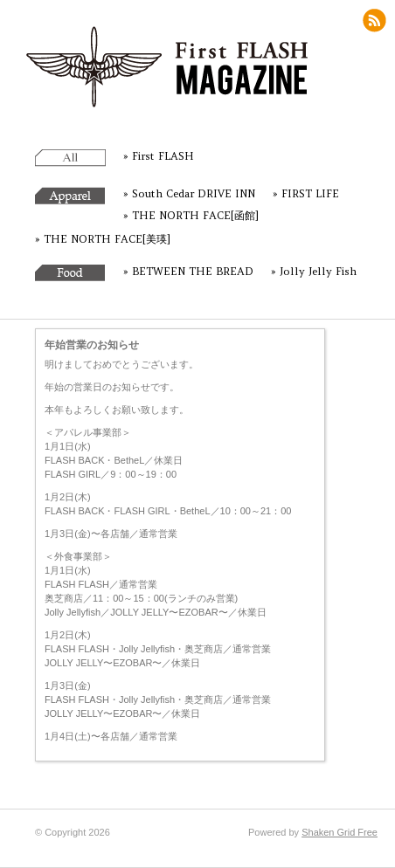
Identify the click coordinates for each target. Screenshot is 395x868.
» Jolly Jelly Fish (314, 271)
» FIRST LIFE (306, 193)
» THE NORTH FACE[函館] (191, 215)
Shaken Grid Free (340, 832)
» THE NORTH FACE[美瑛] (103, 239)
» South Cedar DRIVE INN (189, 193)
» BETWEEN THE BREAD (188, 271)
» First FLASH (159, 156)
